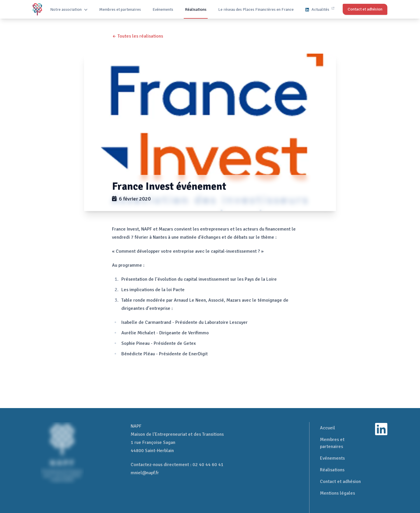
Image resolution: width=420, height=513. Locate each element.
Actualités (320, 9)
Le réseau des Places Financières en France (256, 9)
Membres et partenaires (120, 9)
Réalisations (196, 9)
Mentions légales (337, 493)
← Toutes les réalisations (138, 36)
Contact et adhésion (340, 482)
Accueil (328, 428)
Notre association (69, 9)
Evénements (163, 9)
